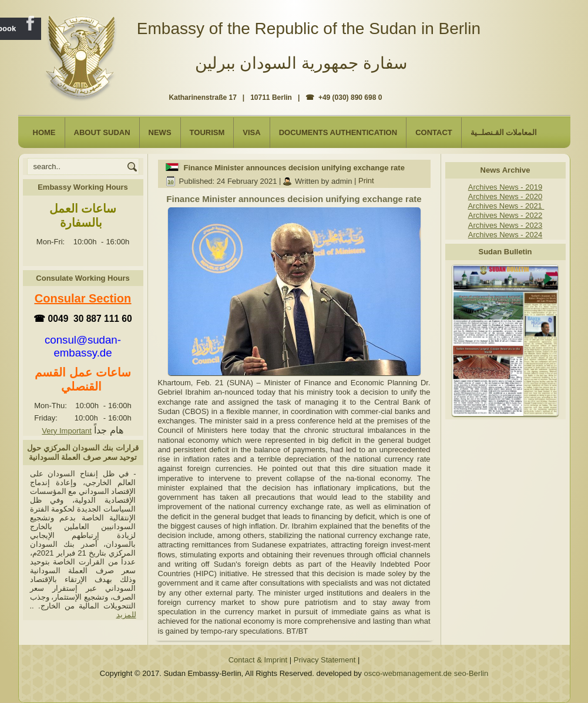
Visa (251, 132)
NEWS (160, 132)
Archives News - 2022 (505, 215)
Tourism (207, 132)
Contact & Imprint (258, 660)
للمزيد (126, 615)
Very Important (67, 431)
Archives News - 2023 (505, 225)
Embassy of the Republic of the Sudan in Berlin (309, 28)
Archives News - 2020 (505, 196)
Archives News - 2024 (505, 235)
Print (366, 181)
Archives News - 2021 (506, 206)
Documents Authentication (338, 132)
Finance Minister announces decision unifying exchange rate (294, 168)
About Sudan (102, 132)
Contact (434, 132)
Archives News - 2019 (505, 187)
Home (44, 132)
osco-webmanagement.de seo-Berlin (426, 673)
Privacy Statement (325, 660)
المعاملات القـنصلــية (504, 132)
